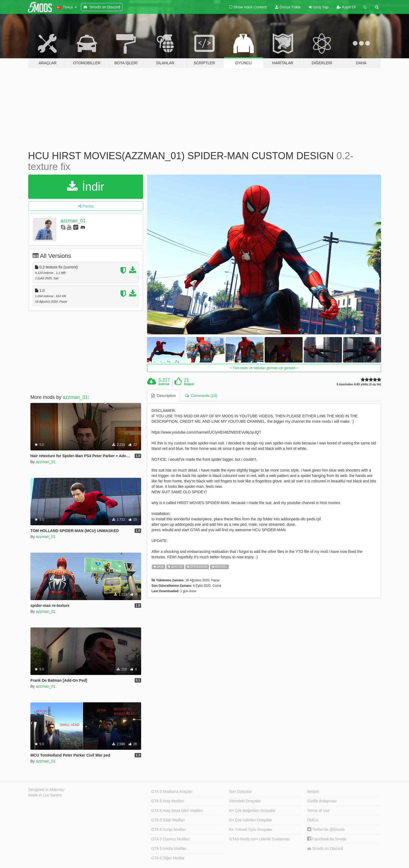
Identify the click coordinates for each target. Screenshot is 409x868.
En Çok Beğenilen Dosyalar (253, 811)
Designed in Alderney (46, 790)
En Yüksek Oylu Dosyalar (251, 829)
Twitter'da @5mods (326, 829)
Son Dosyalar (241, 792)
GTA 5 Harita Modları (169, 848)
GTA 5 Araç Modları (168, 801)
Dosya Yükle (288, 7)
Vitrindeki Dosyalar (245, 801)
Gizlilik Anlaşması (322, 801)
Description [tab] (164, 396)
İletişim (313, 792)
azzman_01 (73, 221)
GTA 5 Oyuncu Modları (170, 839)
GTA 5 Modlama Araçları (172, 792)
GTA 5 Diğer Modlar (168, 858)
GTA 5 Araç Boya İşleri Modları (177, 811)
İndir (85, 187)
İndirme (164, 384)
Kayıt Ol (346, 7)
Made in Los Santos (45, 795)
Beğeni (189, 384)
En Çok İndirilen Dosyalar (251, 820)
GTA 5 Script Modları (169, 829)
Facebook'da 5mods (327, 839)
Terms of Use (318, 811)
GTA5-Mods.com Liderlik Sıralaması (260, 839)
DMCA (313, 820)
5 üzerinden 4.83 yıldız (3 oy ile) (359, 384)
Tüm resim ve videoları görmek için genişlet (264, 368)
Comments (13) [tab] (201, 396)
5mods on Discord (325, 849)
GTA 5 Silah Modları (168, 820)
